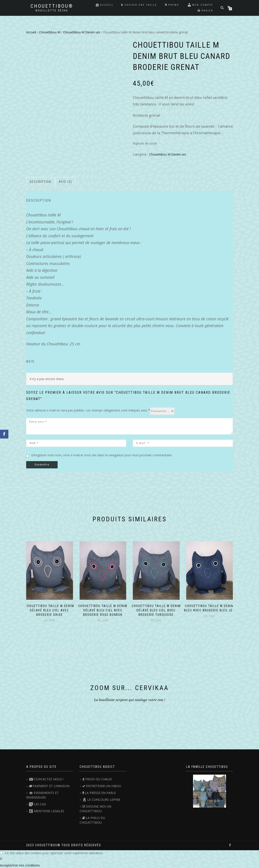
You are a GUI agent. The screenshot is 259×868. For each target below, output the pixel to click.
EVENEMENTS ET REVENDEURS (42, 795)
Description (40, 182)
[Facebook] (4, 434)
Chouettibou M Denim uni (81, 32)
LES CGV (37, 804)
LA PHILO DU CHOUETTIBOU (92, 820)
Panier (205, 11)
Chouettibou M (50, 32)
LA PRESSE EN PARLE (99, 793)
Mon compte (200, 5)
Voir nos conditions (26, 865)
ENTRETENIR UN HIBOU (102, 786)
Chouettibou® (52, 6)
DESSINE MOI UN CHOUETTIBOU (95, 809)
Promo (172, 5)
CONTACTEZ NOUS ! (46, 779)
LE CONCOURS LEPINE (101, 800)
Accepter (6, 865)
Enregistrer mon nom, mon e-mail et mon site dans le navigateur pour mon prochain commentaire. (102, 455)
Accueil (104, 5)
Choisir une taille (139, 5)
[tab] (41, 182)
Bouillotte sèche (52, 11)
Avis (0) (65, 182)
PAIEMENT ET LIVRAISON (49, 786)
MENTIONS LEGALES (47, 811)
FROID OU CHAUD (97, 779)
